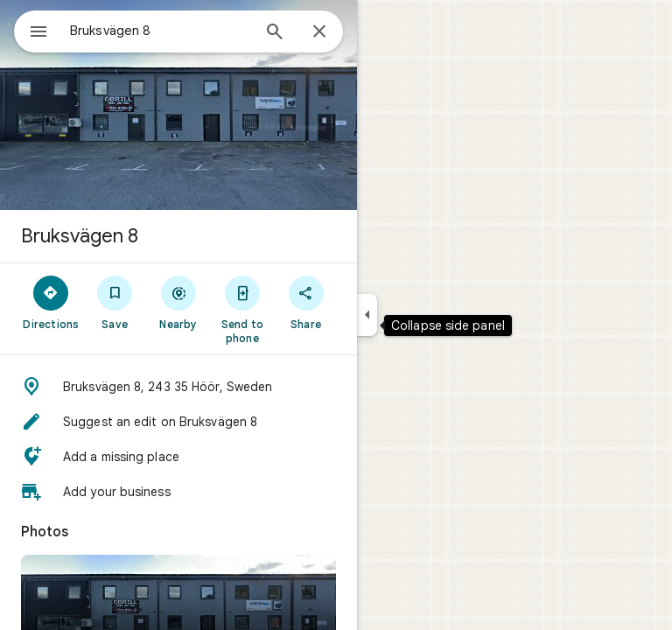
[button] (178, 387)
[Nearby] (179, 302)
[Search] (275, 33)
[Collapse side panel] (367, 315)
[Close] (319, 32)
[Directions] (51, 302)
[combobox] (160, 31)
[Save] (115, 302)
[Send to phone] (242, 309)
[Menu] (38, 33)
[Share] (306, 302)
